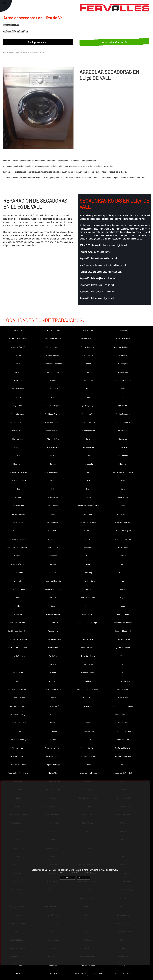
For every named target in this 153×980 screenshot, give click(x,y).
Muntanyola (123, 372)
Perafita (53, 597)
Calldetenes (18, 572)
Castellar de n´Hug (88, 756)
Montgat (53, 464)
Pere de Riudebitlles (123, 422)
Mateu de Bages (53, 430)
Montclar (123, 464)
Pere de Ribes (18, 430)
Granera (53, 572)
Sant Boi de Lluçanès (123, 347)
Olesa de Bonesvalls (18, 723)
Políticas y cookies (123, 973)
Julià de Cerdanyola (18, 539)
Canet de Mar (53, 531)
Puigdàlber (123, 330)
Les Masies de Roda (53, 689)
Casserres (88, 589)
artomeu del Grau (53, 355)
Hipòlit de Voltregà (18, 422)
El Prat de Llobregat (18, 481)
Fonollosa (123, 572)
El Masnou (88, 472)
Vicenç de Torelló (18, 347)
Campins (88, 531)
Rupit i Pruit (53, 389)
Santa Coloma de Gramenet (123, 706)
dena (88, 723)
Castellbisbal (53, 506)
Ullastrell (88, 706)
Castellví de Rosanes (18, 339)
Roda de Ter (18, 397)
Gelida (53, 714)
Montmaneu (123, 456)
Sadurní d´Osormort (123, 631)
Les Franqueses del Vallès (88, 689)
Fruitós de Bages (123, 639)
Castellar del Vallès (18, 756)
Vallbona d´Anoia (88, 673)
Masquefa (88, 547)
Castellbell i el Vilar (123, 748)
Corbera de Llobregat (53, 364)
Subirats (53, 681)
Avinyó (18, 372)
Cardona (88, 764)
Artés (53, 397)
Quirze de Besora (123, 648)
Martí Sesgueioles (88, 430)
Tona (88, 439)
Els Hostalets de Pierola (123, 472)
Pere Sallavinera (88, 656)
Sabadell (88, 631)
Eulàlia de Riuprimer (18, 764)
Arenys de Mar (18, 522)
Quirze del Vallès (88, 648)
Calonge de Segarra (123, 531)
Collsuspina (123, 364)
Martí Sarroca (123, 430)
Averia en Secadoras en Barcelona (29, 52)
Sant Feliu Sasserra (88, 422)
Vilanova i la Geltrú (53, 748)
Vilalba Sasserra (123, 414)
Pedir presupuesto (38, 42)
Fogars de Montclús (53, 581)
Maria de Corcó (53, 706)
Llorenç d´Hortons (18, 623)
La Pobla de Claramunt (18, 639)
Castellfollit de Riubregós (18, 739)
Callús (123, 564)
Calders (88, 397)
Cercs (123, 489)
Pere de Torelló (88, 330)
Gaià (18, 456)
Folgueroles (18, 581)
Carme (123, 589)
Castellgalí (53, 973)
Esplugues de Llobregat (53, 589)
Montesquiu (88, 464)
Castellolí (123, 355)
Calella (53, 380)
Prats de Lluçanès (18, 514)
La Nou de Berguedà (53, 639)
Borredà (53, 564)
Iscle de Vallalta (18, 389)
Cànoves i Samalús (123, 522)
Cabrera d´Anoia (18, 564)
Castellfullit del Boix (123, 731)
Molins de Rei (53, 497)
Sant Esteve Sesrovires (18, 631)
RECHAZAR (68, 878)
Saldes (88, 681)
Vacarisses (123, 673)
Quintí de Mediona (18, 656)
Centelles (18, 497)
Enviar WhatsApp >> (114, 42)
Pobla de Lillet (123, 497)
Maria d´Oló (53, 773)
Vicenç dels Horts (123, 339)
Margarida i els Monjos (88, 773)
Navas (123, 764)
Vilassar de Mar (53, 439)
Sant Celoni (123, 698)
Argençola (18, 614)
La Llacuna (53, 731)
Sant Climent (88, 698)
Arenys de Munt (123, 514)
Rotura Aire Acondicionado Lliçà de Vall (88, 974)
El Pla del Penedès (53, 472)
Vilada (123, 656)
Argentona (88, 514)
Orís (53, 489)
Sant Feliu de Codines (123, 623)
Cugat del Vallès (123, 405)
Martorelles (123, 547)
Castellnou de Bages (53, 614)
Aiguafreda (18, 405)
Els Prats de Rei (88, 447)
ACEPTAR (83, 878)
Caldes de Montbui (53, 422)
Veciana (53, 664)
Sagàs (88, 606)
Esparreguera (53, 447)
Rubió (88, 389)
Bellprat (123, 556)
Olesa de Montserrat (123, 714)
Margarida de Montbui (123, 773)
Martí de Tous (18, 439)
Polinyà (88, 497)
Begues (123, 597)
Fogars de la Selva (88, 581)
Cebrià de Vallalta (88, 347)
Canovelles (18, 531)
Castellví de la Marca (53, 339)
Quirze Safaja (53, 648)
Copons (88, 364)
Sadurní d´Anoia (18, 414)
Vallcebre (53, 673)
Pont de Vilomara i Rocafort (88, 506)
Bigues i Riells (53, 522)
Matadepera (53, 547)
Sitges (53, 481)
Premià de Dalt (88, 731)
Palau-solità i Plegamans (18, 773)
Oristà (18, 489)
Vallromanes (88, 664)
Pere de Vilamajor (53, 330)
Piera (18, 597)
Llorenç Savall (123, 614)
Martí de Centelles (88, 339)
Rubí (123, 389)
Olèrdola (53, 723)
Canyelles (123, 439)
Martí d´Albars (88, 614)
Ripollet (88, 539)
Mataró (88, 739)
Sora (53, 606)
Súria (18, 681)
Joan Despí (53, 539)
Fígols (123, 581)
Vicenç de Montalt (53, 347)
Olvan (88, 489)
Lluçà (123, 606)
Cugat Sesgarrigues (88, 405)
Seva (88, 481)
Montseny (18, 380)
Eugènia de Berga (53, 764)
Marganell (53, 556)
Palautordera (53, 631)
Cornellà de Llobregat (18, 714)
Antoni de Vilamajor (123, 539)
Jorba (88, 456)
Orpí (123, 481)
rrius (18, 364)
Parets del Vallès (88, 597)
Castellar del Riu (53, 756)
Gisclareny (88, 572)
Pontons (53, 514)
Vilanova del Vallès (88, 748)
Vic (18, 664)
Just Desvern (53, 623)
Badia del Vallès (123, 739)
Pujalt (123, 506)
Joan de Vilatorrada (88, 380)
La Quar (53, 698)
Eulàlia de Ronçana (123, 756)
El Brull (18, 731)
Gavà (88, 714)
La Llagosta (88, 639)
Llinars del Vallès (123, 681)
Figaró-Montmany (18, 589)
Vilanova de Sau (88, 414)
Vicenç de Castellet (88, 522)
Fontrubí (53, 456)
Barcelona (18, 330)
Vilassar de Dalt (18, 748)
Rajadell (18, 973)
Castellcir (53, 739)
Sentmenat (123, 447)
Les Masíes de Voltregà (18, 689)
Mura (88, 372)
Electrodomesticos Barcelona (11, 52)
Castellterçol (88, 355)
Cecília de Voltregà (53, 414)
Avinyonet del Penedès (18, 472)
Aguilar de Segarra (53, 405)
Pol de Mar (53, 656)
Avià (88, 564)
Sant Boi (18, 355)
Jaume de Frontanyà (123, 380)
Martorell (18, 556)
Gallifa (18, 606)
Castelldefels (123, 723)
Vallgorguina (18, 673)
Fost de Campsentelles (18, 648)
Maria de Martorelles (18, 706)
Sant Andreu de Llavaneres (18, 547)
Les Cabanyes (123, 689)
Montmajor (18, 464)
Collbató (18, 447)
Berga (88, 556)
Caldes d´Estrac (53, 372)
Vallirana (123, 664)
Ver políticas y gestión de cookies (75, 872)
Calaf (123, 397)
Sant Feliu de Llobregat (88, 623)
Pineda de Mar (18, 506)
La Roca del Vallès (18, 698)
